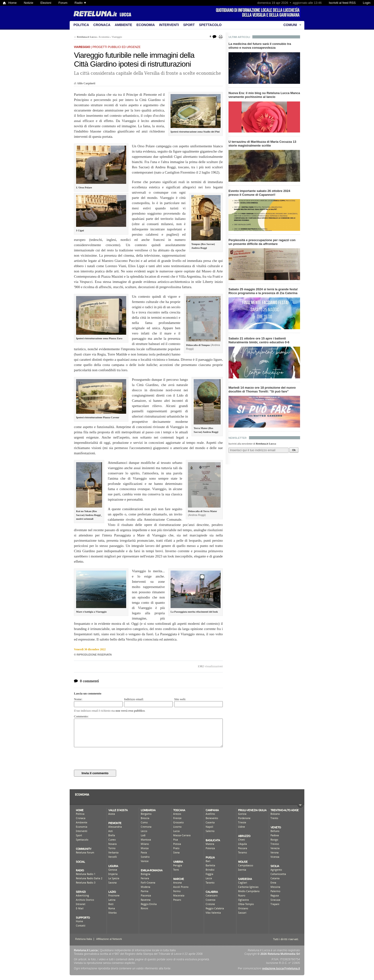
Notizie (29, 3)
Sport (189, 25)
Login (367, 3)
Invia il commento (95, 773)
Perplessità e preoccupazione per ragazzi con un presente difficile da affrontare (262, 242)
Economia (146, 25)
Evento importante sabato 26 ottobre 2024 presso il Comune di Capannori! (259, 193)
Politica (81, 25)
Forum (63, 3)
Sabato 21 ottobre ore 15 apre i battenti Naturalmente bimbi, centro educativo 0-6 (259, 340)
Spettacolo (210, 25)
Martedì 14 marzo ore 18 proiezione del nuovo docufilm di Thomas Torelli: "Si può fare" (262, 389)
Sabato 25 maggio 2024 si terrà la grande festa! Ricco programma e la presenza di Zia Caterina (263, 291)
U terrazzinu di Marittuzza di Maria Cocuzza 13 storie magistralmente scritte (262, 144)
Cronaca (102, 25)
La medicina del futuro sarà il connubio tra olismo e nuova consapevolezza (260, 46)
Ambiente (123, 25)
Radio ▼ (81, 3)
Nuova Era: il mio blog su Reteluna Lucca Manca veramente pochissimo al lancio (264, 95)
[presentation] (110, 758)
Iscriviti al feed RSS (342, 3)
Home (13, 3)
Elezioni (46, 3)
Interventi (169, 25)
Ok (294, 450)
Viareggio (117, 37)
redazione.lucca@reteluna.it (281, 969)
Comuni (290, 25)
